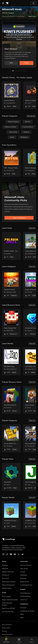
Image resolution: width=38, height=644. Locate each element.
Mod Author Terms (7, 635)
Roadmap (23, 578)
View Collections (19, 218)
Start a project (6, 596)
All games (5, 565)
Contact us (24, 600)
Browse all (31, 116)
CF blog (23, 572)
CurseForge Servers (26, 585)
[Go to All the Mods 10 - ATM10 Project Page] (11, 438)
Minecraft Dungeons (8, 585)
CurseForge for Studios (27, 611)
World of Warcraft (8, 572)
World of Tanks (7, 588)
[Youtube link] (11, 554)
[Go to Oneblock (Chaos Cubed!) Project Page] (11, 515)
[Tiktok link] (7, 554)
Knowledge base (25, 593)
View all (32, 228)
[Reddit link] (22, 554)
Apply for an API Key (8, 608)
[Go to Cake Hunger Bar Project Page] (11, 323)
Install (26, 63)
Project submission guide (10, 600)
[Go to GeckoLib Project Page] (11, 477)
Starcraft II (5, 578)
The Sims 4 (5, 575)
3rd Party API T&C (8, 612)
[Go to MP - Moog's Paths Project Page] (11, 163)
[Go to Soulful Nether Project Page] (11, 95)
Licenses (5, 631)
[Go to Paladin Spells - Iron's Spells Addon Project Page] (11, 246)
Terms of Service (7, 625)
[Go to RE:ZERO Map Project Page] (11, 361)
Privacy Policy (6, 628)
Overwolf (23, 608)
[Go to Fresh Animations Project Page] (11, 400)
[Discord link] (15, 554)
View (11, 63)
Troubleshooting (25, 596)
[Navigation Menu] (3, 3)
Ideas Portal (24, 569)
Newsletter (24, 575)
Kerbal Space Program (9, 582)
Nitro (22, 618)
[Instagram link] (3, 554)
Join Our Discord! (26, 565)
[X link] (19, 554)
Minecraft (5, 569)
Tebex (22, 614)
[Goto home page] (7, 3)
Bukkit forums (25, 582)
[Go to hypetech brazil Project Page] (11, 284)
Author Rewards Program (7, 604)
